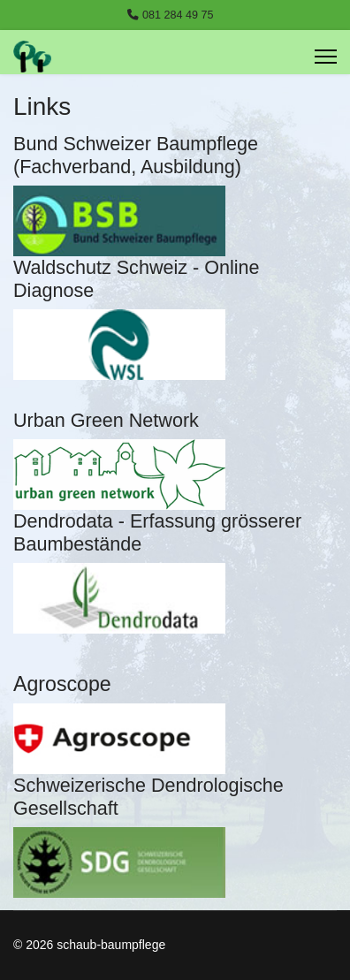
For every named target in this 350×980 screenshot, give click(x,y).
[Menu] (326, 57)
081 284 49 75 (178, 15)
